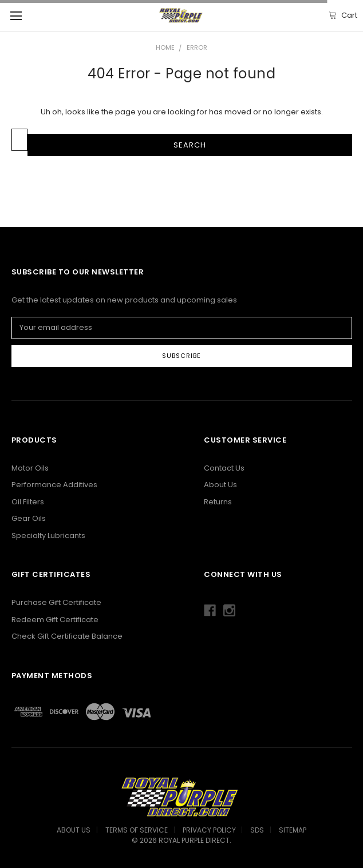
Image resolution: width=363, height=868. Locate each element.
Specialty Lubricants (48, 535)
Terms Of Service (137, 830)
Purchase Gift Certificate (56, 602)
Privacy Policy (209, 830)
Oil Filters (28, 502)
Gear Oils (29, 518)
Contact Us (224, 468)
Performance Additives (54, 485)
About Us (220, 485)
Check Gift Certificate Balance (67, 636)
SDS (257, 830)
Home (165, 47)
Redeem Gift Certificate (55, 620)
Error (197, 47)
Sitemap (293, 830)
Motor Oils (30, 468)
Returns (218, 502)
